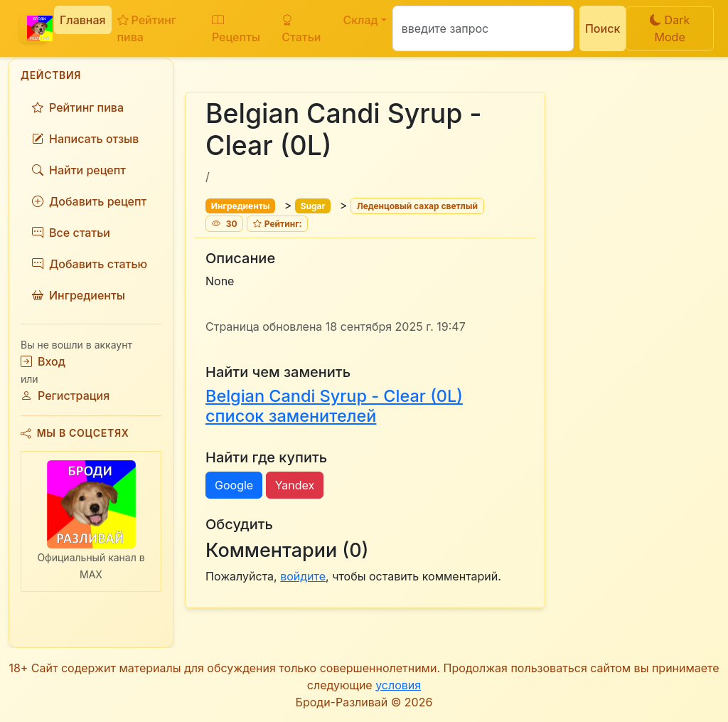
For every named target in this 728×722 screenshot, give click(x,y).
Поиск (603, 28)
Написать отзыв (85, 139)
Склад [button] (360, 20)
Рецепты (236, 28)
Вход (43, 361)
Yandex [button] (295, 485)
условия (398, 685)
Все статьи (71, 233)
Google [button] (234, 485)
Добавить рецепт (89, 201)
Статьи (301, 28)
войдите (303, 576)
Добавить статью (90, 264)
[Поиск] (483, 28)
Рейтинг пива (147, 28)
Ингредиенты (79, 295)
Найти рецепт (79, 170)
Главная (83, 20)
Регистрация (65, 395)
